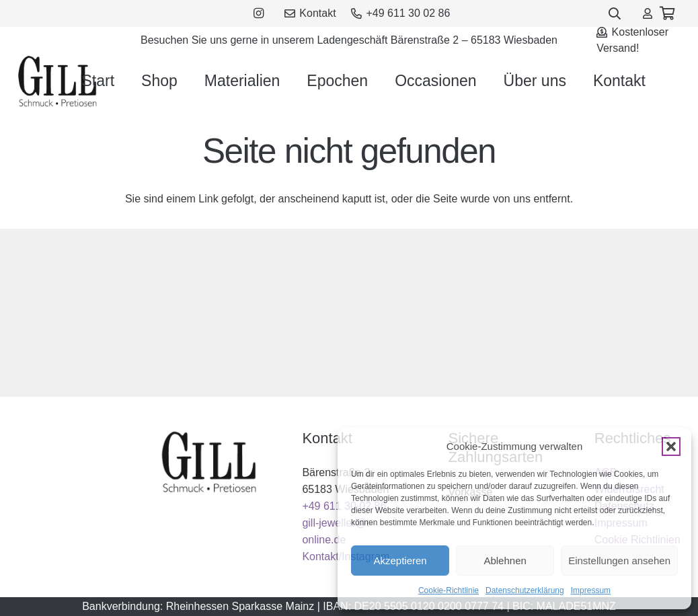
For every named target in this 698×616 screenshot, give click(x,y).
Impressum (591, 590)
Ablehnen (505, 561)
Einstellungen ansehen (619, 561)
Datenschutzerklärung (525, 590)
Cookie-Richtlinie (449, 590)
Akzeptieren (400, 561)
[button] (671, 447)
